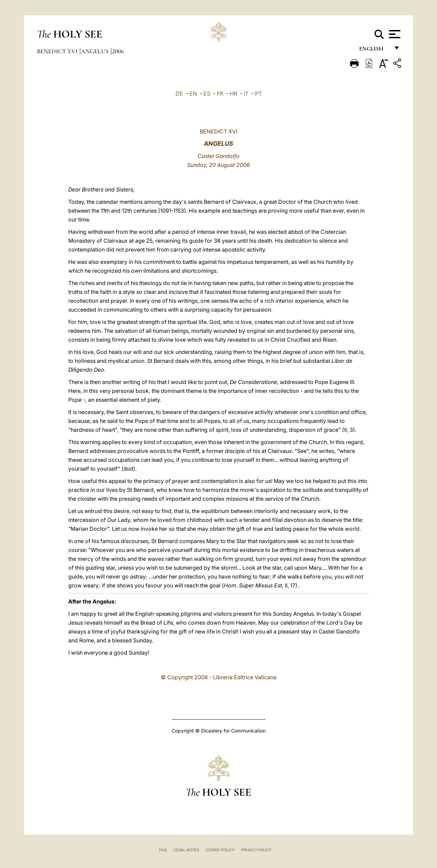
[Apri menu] (394, 34)
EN (193, 94)
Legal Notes (186, 850)
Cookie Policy (220, 850)
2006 (118, 51)
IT (246, 94)
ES (207, 94)
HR (234, 94)
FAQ (163, 850)
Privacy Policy (256, 850)
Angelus (95, 51)
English (374, 50)
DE (179, 94)
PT (258, 94)
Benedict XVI (58, 51)
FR (220, 94)
